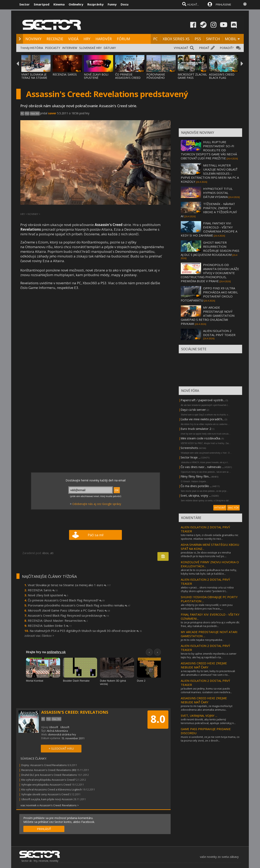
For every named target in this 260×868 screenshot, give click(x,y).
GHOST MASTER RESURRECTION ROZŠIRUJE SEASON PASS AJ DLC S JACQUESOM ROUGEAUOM (210, 249)
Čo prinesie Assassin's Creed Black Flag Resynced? (66, 600)
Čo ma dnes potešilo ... (196, 486)
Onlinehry (76, 4)
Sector (24, 4)
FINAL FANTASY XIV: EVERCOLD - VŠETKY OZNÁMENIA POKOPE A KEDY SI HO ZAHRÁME (209, 229)
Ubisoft (54, 727)
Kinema (59, 4)
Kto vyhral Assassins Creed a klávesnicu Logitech (52, 789)
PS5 (198, 39)
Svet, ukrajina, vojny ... (196, 495)
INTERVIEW (70, 48)
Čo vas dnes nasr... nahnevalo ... (202, 467)
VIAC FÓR (233, 508)
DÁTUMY (110, 48)
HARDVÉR (104, 39)
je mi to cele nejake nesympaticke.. (202, 640)
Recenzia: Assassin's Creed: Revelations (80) (49, 770)
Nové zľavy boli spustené (48, 595)
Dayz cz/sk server (193, 410)
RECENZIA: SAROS (65, 74)
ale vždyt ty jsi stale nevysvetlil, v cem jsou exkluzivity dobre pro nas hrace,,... (207, 607)
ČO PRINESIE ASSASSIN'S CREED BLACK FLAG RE (128, 78)
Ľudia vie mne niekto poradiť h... (202, 419)
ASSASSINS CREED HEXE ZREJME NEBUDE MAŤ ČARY (204, 665)
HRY (87, 39)
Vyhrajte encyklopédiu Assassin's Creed (46, 785)
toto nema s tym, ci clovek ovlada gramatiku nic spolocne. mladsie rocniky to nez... (210, 537)
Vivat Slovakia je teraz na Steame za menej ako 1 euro (69, 585)
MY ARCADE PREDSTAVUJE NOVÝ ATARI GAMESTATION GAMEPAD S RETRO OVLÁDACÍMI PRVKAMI (208, 316)
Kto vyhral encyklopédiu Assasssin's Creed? (48, 780)
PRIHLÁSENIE (223, 4)
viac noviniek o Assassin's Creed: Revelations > (50, 805)
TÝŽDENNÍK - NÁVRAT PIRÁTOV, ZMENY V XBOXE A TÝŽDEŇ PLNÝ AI (209, 210)
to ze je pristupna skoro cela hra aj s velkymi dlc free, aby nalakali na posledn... (210, 624)
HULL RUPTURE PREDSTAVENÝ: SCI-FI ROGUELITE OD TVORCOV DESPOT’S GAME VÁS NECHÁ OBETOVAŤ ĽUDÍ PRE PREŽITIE (209, 150)
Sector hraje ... (190, 457)
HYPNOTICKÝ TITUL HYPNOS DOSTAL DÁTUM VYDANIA (218, 193)
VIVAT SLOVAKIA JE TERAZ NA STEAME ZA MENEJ (34, 78)
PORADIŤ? (227, 48)
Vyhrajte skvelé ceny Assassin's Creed (45, 794)
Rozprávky (95, 4)
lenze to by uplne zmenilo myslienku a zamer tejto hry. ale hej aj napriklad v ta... (209, 655)
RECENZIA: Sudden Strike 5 (50, 626)
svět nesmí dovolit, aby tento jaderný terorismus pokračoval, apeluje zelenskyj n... (208, 721)
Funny (112, 4)
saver (52, 113)
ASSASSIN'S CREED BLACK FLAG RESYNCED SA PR (222, 78)
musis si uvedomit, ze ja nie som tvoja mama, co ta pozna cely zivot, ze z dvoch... (210, 739)
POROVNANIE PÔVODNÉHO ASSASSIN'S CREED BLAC (159, 79)
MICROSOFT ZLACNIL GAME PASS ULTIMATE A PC (192, 78)
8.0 (158, 719)
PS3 (27, 113)
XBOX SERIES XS (176, 39)
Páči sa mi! (96, 535)
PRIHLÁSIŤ (44, 829)
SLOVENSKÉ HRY (90, 48)
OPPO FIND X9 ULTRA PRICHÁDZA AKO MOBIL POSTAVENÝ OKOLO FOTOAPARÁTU (209, 294)
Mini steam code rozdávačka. (201, 438)
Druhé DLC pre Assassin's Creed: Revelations (49, 775)
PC (155, 39)
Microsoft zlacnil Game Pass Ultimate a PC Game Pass (69, 610)
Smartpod (42, 4)
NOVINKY (33, 39)
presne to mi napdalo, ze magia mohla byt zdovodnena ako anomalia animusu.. (207, 708)
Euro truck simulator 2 (196, 429)
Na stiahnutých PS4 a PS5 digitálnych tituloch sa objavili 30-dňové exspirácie (86, 631)
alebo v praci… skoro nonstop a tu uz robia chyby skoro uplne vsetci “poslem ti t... (207, 589)
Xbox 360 (35, 113)
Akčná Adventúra (57, 731)
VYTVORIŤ (220, 508)
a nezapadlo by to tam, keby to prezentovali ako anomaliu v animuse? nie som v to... (208, 673)
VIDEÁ (73, 39)
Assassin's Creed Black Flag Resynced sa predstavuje (68, 615)
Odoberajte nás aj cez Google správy (97, 504)
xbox (45, 553)
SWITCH (213, 39)
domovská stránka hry (62, 734)
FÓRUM (123, 39)
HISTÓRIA (37, 48)
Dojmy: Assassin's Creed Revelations (44, 765)
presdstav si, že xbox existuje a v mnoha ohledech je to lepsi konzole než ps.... (206, 554)
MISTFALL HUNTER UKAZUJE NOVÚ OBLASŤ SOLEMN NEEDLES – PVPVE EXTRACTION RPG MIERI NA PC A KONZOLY (210, 173)
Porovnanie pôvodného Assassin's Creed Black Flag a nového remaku (79, 605)
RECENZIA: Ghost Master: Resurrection (58, 620)
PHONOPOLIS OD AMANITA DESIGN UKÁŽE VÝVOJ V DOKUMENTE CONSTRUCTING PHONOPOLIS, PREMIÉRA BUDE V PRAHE (210, 273)
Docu (125, 4)
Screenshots (189, 448)
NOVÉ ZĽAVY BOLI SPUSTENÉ (96, 76)
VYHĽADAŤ (181, 48)
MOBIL (231, 39)
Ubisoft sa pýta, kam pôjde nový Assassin (47, 799)
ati (52, 553)
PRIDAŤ (204, 48)
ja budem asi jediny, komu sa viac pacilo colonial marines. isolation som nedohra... (206, 690)
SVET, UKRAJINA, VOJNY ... (199, 716)
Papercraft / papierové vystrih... (203, 400)
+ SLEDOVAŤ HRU (61, 748)
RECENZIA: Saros (43, 590)
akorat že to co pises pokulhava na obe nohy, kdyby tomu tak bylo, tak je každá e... (209, 572)
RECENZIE (55, 39)
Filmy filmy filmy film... (196, 476)
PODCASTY (53, 48)
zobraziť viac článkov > (39, 636)
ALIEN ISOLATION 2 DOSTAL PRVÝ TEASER (219, 333)
